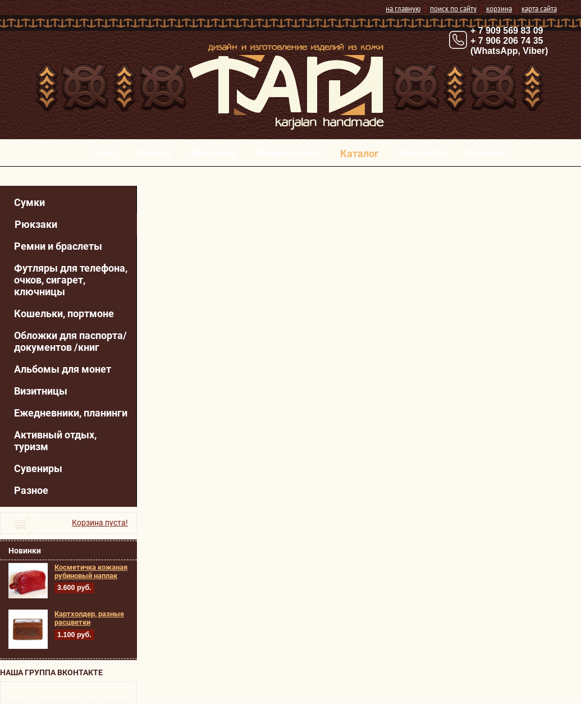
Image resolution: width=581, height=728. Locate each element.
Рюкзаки (36, 224)
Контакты (422, 153)
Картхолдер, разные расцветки (89, 618)
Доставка (214, 153)
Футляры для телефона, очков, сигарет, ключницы (71, 280)
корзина (499, 8)
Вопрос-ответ (288, 153)
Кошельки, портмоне (64, 313)
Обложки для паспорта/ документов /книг (70, 341)
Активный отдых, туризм (55, 441)
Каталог (360, 154)
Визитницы (41, 391)
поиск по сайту (453, 8)
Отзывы (485, 153)
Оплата (154, 153)
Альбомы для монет (63, 369)
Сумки (29, 202)
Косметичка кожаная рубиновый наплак (91, 571)
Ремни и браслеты (58, 246)
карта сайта (539, 8)
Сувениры (38, 468)
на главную (403, 8)
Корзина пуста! (100, 523)
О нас (105, 153)
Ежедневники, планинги (71, 413)
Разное (31, 490)
